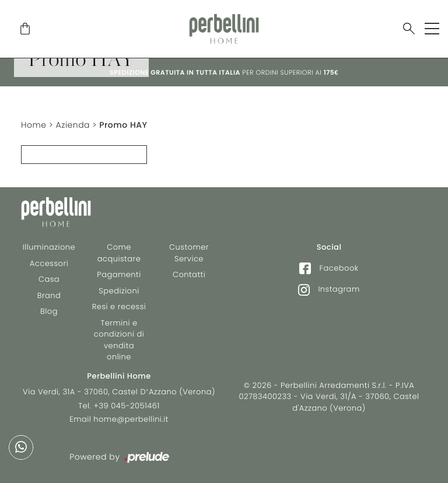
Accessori (49, 263)
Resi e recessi (119, 307)
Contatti (189, 274)
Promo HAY (123, 125)
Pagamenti (119, 274)
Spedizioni (119, 291)
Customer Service (189, 253)
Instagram (329, 289)
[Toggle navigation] (432, 29)
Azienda (73, 125)
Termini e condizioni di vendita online (119, 340)
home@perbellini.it (131, 419)
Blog (49, 311)
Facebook (329, 268)
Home (34, 125)
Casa (49, 279)
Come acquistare (119, 253)
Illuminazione (49, 247)
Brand (49, 295)
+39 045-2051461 (127, 406)
